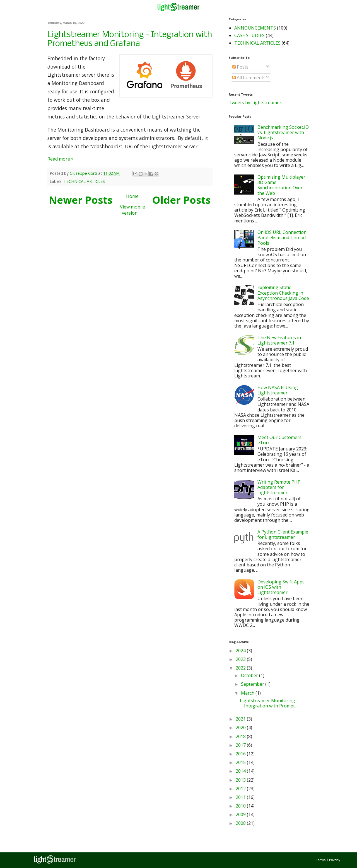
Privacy (335, 860)
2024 (241, 651)
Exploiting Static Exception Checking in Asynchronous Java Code (283, 293)
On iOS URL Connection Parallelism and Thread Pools (282, 237)
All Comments (249, 77)
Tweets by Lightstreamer (255, 103)
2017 (241, 745)
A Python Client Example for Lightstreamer (283, 534)
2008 (241, 823)
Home (132, 196)
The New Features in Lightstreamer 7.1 (279, 340)
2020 (241, 728)
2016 (241, 754)
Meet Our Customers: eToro (280, 440)
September (253, 684)
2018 (241, 736)
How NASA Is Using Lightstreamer (278, 390)
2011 (241, 797)
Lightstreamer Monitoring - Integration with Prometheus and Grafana (130, 39)
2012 (241, 789)
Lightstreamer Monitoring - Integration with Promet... (269, 703)
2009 (241, 814)
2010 (241, 806)
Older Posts (181, 200)
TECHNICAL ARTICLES (84, 181)
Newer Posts (81, 200)
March (248, 693)
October (250, 675)
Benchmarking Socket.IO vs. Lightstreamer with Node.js (283, 132)
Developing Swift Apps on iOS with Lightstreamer (281, 587)
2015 (241, 762)
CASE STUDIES (249, 35)
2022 (241, 668)
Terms (321, 860)
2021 (241, 719)
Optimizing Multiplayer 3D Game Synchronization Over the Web (281, 185)
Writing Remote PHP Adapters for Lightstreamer (279, 487)
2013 (241, 780)
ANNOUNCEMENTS (255, 28)
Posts (240, 67)
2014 (241, 771)
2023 (241, 659)
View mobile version (132, 210)
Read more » (60, 159)
